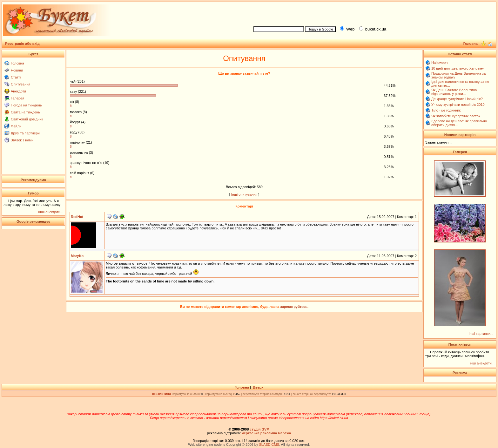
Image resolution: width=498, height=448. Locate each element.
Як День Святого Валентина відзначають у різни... (454, 92)
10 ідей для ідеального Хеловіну (458, 68)
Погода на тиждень (26, 105)
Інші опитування (244, 194)
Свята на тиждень (25, 112)
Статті (16, 77)
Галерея (17, 98)
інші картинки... (481, 334)
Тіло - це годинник (446, 110)
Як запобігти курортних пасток (456, 116)
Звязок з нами (22, 140)
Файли (16, 126)
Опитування (20, 84)
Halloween (439, 63)
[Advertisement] (372, 13)
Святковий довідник (27, 119)
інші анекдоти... (51, 212)
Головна (17, 63)
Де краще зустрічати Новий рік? (457, 99)
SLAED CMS (269, 445)
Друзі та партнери (25, 133)
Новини (17, 70)
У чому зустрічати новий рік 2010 (458, 105)
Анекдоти (18, 91)
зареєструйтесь (294, 307)
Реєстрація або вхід (22, 44)
